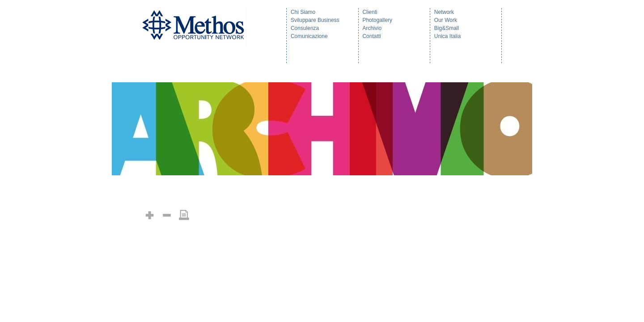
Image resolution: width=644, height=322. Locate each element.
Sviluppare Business (315, 20)
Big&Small (447, 28)
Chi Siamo (303, 12)
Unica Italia (447, 36)
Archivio (372, 28)
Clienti (370, 12)
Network (444, 12)
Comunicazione (309, 36)
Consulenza (305, 28)
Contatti (371, 36)
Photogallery (377, 20)
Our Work (446, 20)
